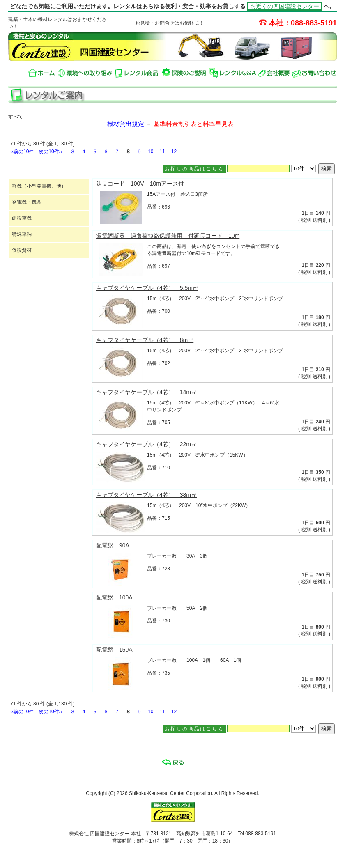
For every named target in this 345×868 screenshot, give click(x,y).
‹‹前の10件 (22, 152)
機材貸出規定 (126, 124)
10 (151, 152)
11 (162, 152)
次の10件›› (50, 152)
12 (174, 152)
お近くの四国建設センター (285, 6)
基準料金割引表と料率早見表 (194, 124)
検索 (327, 169)
